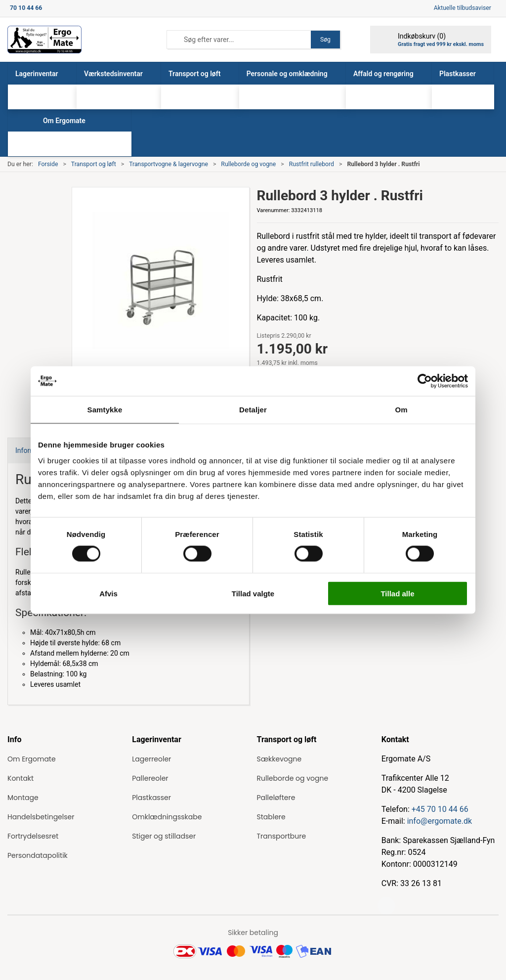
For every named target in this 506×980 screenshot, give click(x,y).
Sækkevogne (279, 759)
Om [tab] (401, 410)
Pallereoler (150, 778)
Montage (23, 798)
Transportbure (282, 836)
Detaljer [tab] (253, 410)
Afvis (108, 593)
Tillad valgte (253, 593)
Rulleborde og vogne (248, 164)
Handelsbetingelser (41, 817)
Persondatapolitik (38, 855)
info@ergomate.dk (440, 821)
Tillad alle (397, 593)
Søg (325, 40)
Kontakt (21, 778)
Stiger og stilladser (164, 836)
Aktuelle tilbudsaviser (463, 8)
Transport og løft (94, 164)
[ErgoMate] (44, 40)
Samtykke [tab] (105, 410)
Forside (48, 164)
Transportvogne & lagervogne (169, 164)
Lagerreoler (151, 759)
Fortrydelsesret (33, 836)
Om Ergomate (32, 759)
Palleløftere (276, 798)
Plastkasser (151, 798)
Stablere (271, 817)
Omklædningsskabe (167, 817)
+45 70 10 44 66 (440, 809)
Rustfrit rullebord (312, 164)
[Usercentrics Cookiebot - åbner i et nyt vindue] (425, 381)
